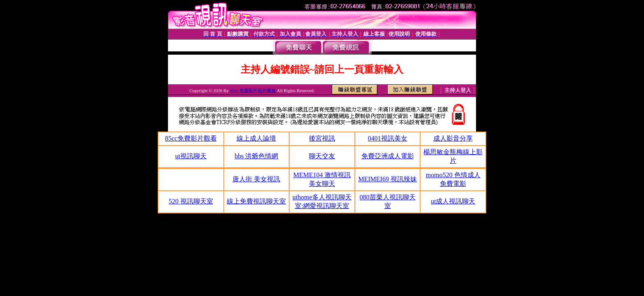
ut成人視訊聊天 (453, 201)
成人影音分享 (453, 138)
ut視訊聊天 (191, 156)
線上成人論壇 (256, 138)
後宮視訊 (322, 138)
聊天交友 (322, 156)
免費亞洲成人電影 (388, 156)
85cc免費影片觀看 (191, 138)
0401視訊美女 (388, 138)
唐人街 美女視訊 (256, 179)
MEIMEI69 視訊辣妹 (388, 179)
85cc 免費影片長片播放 (253, 90)
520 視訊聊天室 (191, 201)
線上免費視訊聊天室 (256, 201)
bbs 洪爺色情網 (256, 156)
